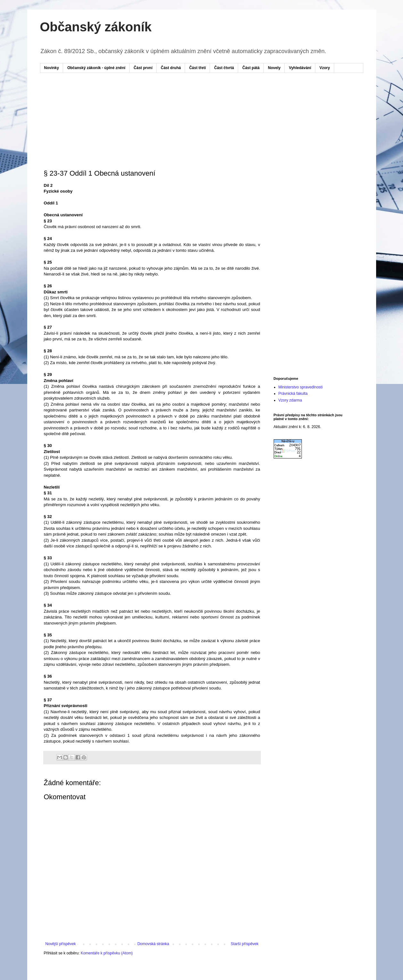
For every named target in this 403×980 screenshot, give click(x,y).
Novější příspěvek (61, 944)
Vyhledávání (300, 68)
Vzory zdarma (290, 400)
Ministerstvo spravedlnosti (301, 387)
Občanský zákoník (96, 27)
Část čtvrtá (224, 68)
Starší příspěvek (245, 944)
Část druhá (171, 68)
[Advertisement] (166, 97)
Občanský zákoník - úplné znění (96, 68)
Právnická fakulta (293, 394)
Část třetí (197, 68)
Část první (143, 68)
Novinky (52, 68)
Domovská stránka (153, 944)
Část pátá (251, 68)
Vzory (325, 68)
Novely (274, 68)
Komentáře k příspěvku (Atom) (107, 953)
